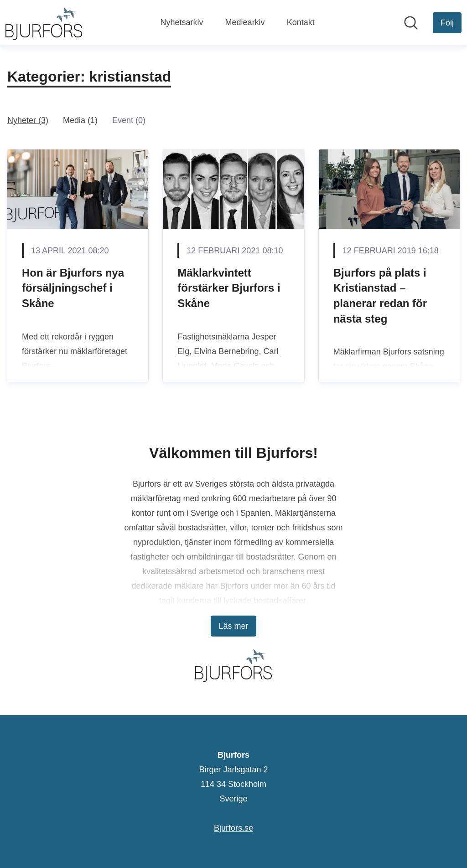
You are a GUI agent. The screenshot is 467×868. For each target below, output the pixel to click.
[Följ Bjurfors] (447, 23)
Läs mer (233, 626)
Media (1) (80, 120)
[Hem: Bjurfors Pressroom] (44, 23)
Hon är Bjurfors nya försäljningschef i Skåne (73, 288)
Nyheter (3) (28, 120)
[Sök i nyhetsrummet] (411, 23)
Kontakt (301, 22)
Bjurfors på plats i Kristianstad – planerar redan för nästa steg (380, 296)
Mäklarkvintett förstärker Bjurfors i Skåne (229, 288)
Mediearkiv (245, 22)
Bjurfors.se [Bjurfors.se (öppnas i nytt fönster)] (233, 828)
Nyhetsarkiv (182, 22)
